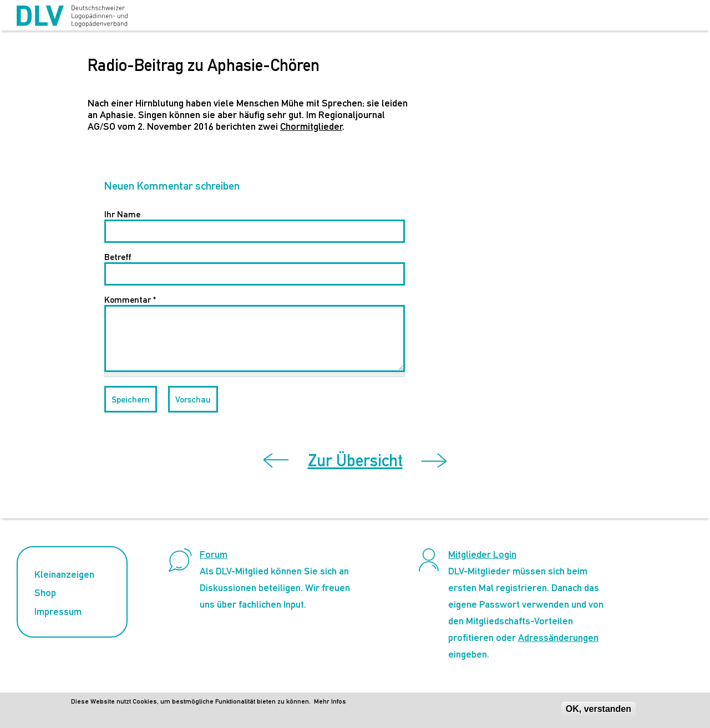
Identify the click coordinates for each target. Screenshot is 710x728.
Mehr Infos (330, 701)
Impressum (58, 611)
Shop (45, 592)
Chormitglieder (311, 126)
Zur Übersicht (355, 460)
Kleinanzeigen (64, 574)
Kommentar (130, 300)
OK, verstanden (599, 709)
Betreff (118, 257)
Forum (214, 554)
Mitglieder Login (482, 554)
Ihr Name (122, 214)
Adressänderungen (558, 637)
